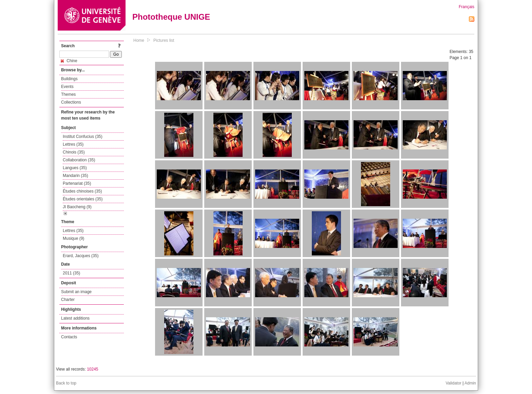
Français (467, 7)
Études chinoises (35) (82, 191)
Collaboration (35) (79, 160)
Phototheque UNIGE (171, 17)
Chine (69, 61)
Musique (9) (73, 238)
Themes (68, 94)
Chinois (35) (74, 152)
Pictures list (164, 40)
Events (67, 87)
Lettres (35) (73, 144)
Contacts (69, 337)
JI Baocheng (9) (77, 207)
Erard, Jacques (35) (81, 256)
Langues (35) (75, 168)
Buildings (69, 79)
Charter (68, 300)
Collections (71, 102)
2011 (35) (71, 273)
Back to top (66, 383)
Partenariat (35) (77, 183)
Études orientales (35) (83, 199)
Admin (470, 383)
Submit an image (76, 292)
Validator (453, 383)
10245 (92, 369)
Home (139, 40)
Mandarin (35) (75, 176)
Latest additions (75, 318)
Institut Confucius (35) (83, 137)
